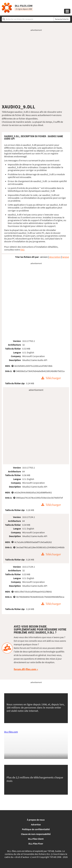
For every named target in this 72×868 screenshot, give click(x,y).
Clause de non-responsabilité (36, 834)
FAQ (22, 250)
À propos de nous (36, 820)
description (55, 257)
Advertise (36, 824)
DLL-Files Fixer (36, 844)
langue (66, 257)
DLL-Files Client (36, 839)
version (44, 257)
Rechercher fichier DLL (62, 19)
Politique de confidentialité (36, 829)
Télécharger (53, 378)
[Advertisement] (36, 68)
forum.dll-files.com (25, 669)
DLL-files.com (11, 732)
